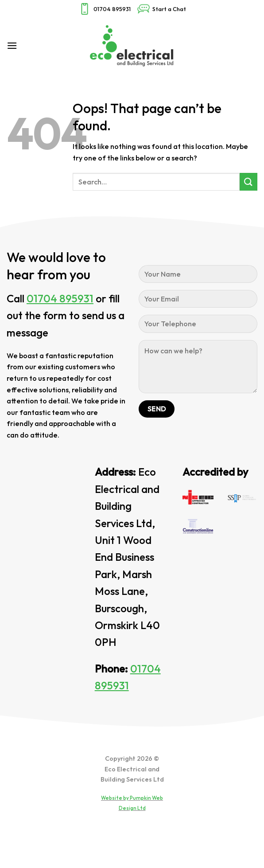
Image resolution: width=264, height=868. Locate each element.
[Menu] (12, 45)
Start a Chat (161, 9)
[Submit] (248, 182)
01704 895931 (104, 9)
